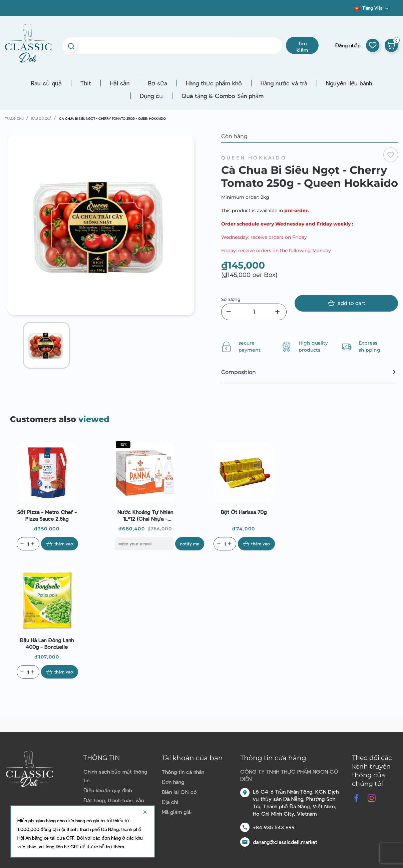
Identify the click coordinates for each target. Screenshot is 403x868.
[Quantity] (28, 544)
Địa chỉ (170, 802)
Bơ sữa (158, 83)
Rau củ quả (46, 83)
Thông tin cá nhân (183, 772)
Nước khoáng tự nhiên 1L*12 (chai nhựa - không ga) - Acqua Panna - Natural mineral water (145, 515)
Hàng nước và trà (284, 83)
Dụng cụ (151, 96)
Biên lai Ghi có (179, 792)
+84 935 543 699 (274, 827)
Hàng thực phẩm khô (214, 83)
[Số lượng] (254, 312)
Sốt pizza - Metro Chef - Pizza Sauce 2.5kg (47, 515)
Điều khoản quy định (108, 790)
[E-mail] (144, 544)
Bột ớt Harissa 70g (244, 512)
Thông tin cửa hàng (273, 758)
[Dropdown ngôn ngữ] (372, 8)
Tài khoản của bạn (192, 758)
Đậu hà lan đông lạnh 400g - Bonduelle (47, 643)
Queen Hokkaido (254, 158)
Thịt (86, 83)
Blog (350, 10)
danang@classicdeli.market (285, 842)
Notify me (190, 544)
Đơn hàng (173, 782)
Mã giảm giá (176, 812)
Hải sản (120, 83)
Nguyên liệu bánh (349, 83)
